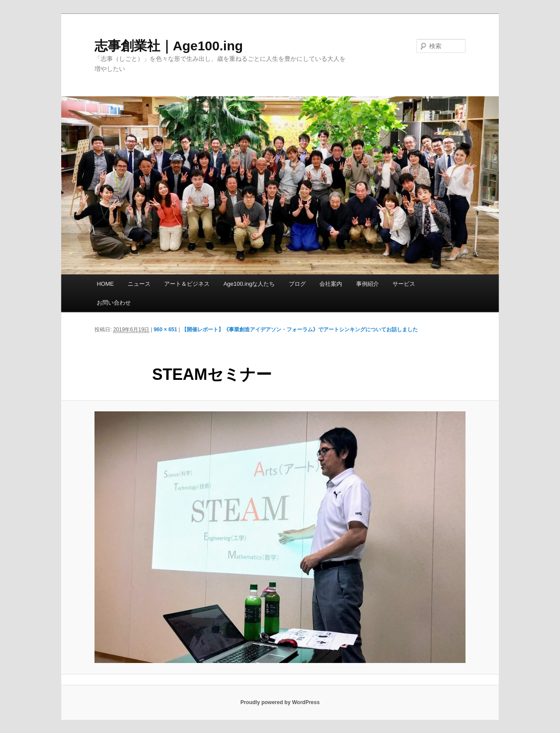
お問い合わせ (114, 303)
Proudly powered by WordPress (280, 702)
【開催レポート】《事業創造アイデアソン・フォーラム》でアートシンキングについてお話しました (300, 330)
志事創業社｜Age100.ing (169, 46)
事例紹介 (367, 284)
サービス (404, 284)
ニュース (139, 284)
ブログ (297, 284)
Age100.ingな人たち (249, 284)
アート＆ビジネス (187, 284)
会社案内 (331, 284)
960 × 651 (165, 330)
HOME (105, 284)
